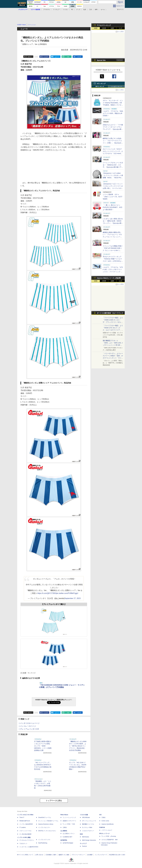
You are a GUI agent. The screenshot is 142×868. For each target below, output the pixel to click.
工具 (90, 10)
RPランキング (100, 87)
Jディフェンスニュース (89, 821)
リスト (36, 57)
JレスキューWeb (87, 827)
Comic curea (105, 821)
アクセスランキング (104, 25)
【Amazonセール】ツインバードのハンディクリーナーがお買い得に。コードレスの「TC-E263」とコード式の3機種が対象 (113, 188)
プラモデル (46, 10)
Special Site (101, 60)
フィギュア (56, 10)
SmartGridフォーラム (45, 817)
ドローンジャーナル (25, 831)
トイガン (65, 10)
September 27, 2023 (73, 598)
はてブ (57, 57)
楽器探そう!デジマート (70, 821)
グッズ (78, 10)
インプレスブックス (44, 840)
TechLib (84, 846)
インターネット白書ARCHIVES (29, 847)
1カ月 (121, 28)
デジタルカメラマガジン (27, 840)
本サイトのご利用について (25, 855)
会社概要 (90, 855)
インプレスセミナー (44, 827)
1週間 (112, 28)
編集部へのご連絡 (64, 855)
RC (72, 10)
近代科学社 (64, 840)
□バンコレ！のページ (27, 726)
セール (103, 10)
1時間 (96, 28)
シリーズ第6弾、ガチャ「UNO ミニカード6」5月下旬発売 (113, 197)
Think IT (22, 817)
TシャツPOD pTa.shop (109, 836)
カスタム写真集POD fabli (109, 840)
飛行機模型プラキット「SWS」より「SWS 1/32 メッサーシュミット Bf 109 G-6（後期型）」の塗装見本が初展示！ (113, 345)
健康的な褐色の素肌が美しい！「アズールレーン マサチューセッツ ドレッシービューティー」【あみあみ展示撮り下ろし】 (113, 237)
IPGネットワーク (104, 834)
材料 (96, 10)
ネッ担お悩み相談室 (25, 834)
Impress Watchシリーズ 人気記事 (109, 278)
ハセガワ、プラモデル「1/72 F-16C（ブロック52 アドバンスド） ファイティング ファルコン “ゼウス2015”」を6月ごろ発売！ (113, 272)
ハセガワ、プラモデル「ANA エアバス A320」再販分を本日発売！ (113, 113)
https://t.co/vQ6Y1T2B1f (47, 593)
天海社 (104, 817)
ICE (100, 815)
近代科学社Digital (68, 843)
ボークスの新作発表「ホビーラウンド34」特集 (110, 314)
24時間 (104, 28)
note (68, 57)
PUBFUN (102, 827)
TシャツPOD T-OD (69, 824)
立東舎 (65, 827)
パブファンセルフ (107, 830)
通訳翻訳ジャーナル (88, 824)
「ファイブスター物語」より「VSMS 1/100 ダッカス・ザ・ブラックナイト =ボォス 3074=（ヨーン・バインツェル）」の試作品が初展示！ (113, 322)
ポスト (30, 57)
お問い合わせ (39, 855)
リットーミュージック (69, 817)
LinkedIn (79, 57)
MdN (81, 834)
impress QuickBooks (108, 824)
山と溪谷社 (64, 831)
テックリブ (83, 844)
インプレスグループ (101, 855)
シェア (46, 57)
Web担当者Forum (25, 821)
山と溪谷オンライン (69, 834)
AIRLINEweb (86, 817)
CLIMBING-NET (67, 837)
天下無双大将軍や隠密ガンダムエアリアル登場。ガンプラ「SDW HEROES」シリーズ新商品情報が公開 (43, 746)
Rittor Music (64, 815)
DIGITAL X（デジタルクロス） (47, 831)
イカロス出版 (84, 815)
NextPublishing (43, 843)
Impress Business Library (46, 824)
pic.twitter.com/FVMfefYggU (67, 593)
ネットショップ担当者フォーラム (48, 821)
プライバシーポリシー (78, 855)
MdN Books (86, 837)
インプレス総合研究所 (26, 824)
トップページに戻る (54, 801)
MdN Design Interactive (89, 840)
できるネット (23, 844)
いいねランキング (116, 87)
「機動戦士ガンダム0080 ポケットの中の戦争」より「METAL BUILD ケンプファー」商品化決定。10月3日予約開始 (78, 746)
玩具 (85, 10)
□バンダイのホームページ (29, 723)
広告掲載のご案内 (51, 855)
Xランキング (101, 84)
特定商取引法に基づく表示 (117, 855)
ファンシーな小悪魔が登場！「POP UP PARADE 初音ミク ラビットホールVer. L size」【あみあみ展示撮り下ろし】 (113, 250)
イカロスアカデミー (88, 831)
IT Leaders (23, 827)
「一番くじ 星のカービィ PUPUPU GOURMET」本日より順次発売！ (112, 207)
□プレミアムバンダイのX (29, 729)
